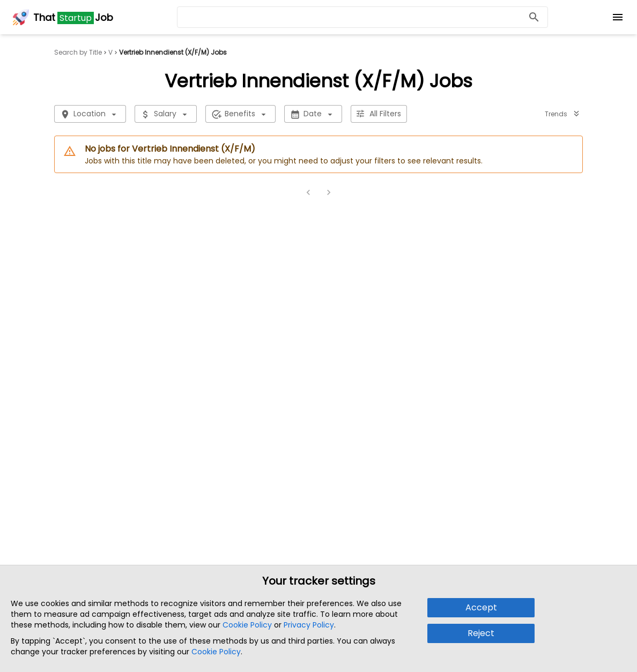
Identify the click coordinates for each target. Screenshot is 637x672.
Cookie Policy (247, 625)
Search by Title (78, 53)
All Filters (379, 114)
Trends (562, 114)
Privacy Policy (309, 625)
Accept (481, 607)
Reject (481, 633)
